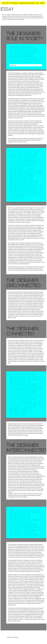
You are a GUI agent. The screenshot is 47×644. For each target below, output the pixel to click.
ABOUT (8, 3)
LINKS (38, 3)
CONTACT (42, 3)
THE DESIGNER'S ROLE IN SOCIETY (27, 3)
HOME (4, 3)
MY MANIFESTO (14, 3)
